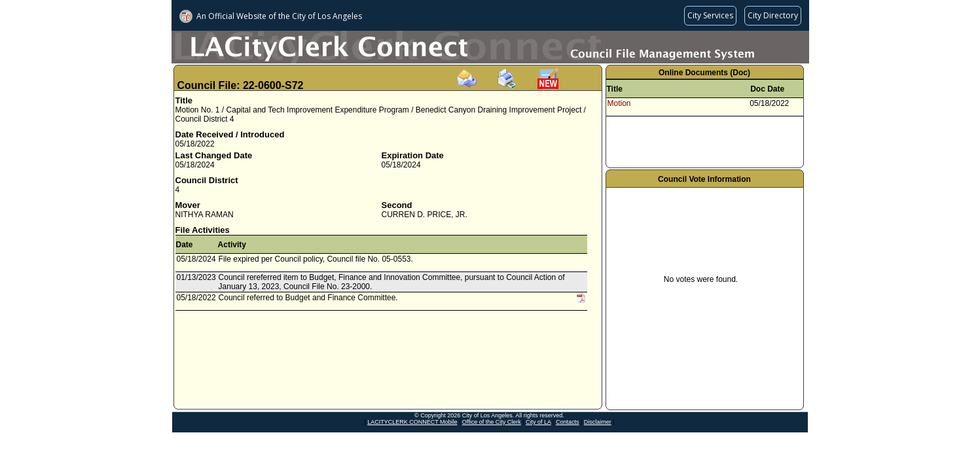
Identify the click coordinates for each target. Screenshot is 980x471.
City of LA (538, 422)
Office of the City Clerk (492, 422)
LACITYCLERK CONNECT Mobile (412, 422)
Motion (619, 103)
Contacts (568, 422)
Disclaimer (598, 422)
